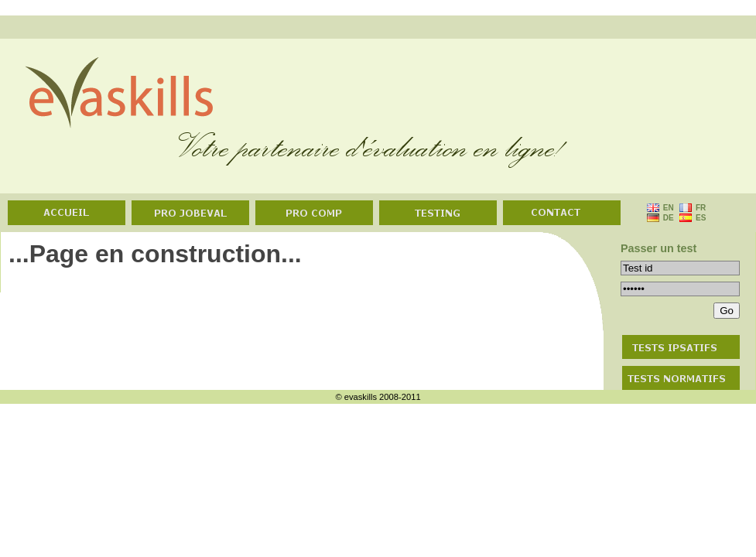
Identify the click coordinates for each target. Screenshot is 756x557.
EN (669, 208)
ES (702, 218)
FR (702, 208)
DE (667, 218)
